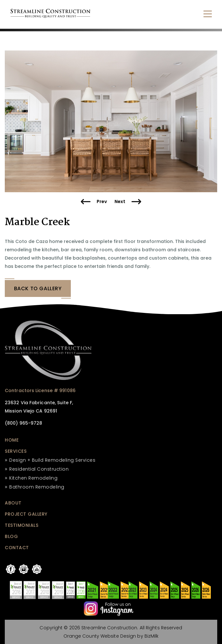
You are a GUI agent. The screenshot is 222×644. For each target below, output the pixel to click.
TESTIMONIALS (22, 525)
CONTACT (17, 548)
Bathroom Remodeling (37, 487)
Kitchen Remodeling (33, 478)
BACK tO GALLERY (38, 288)
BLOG (11, 536)
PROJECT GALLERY (26, 514)
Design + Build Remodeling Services (52, 460)
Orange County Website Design (100, 636)
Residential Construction (39, 469)
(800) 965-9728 (23, 423)
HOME (12, 440)
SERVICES (16, 451)
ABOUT (13, 503)
